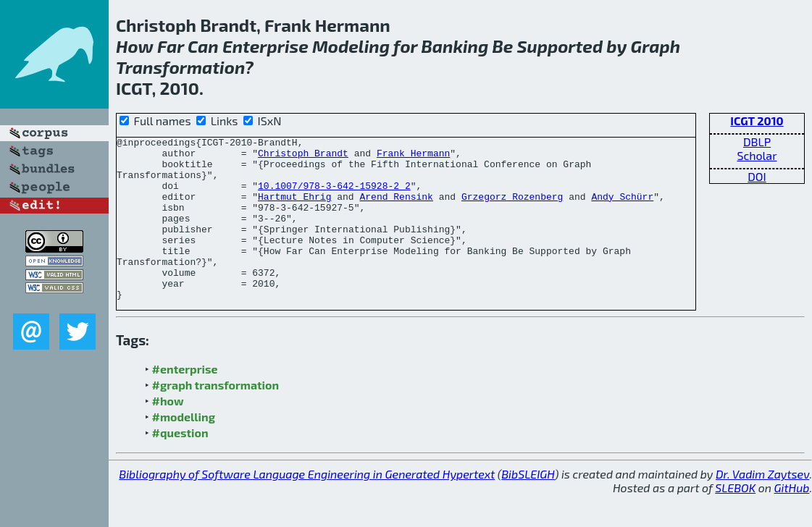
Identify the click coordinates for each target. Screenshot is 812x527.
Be (503, 46)
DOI (757, 176)
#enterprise (185, 401)
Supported (560, 46)
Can (203, 46)
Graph (656, 46)
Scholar (757, 155)
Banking (455, 46)
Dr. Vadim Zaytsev (762, 506)
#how (168, 433)
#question (180, 465)
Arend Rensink (396, 209)
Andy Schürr (622, 209)
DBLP (757, 142)
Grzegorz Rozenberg (512, 209)
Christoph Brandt (303, 157)
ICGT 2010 (757, 121)
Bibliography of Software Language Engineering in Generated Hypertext (307, 506)
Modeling (351, 46)
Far (171, 46)
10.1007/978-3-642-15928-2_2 (334, 196)
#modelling (184, 449)
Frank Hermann (413, 157)
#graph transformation (215, 417)
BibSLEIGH (528, 506)
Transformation (180, 67)
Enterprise (265, 46)
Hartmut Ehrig (294, 209)
